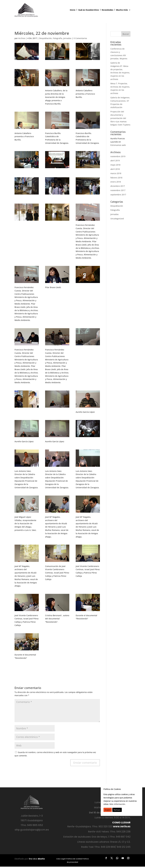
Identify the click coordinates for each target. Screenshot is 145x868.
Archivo (22, 38)
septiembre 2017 (118, 195)
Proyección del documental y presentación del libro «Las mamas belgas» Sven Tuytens (120, 118)
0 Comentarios (80, 38)
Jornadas (67, 38)
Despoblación (45, 38)
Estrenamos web (118, 145)
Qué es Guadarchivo (89, 10)
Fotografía (57, 38)
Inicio (73, 10)
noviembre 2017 (118, 190)
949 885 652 (35, 825)
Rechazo (117, 810)
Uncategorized (117, 219)
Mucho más (122, 10)
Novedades (108, 10)
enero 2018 (116, 182)
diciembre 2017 (118, 186)
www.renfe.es (122, 826)
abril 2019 (115, 161)
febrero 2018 (116, 178)
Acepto (108, 810)
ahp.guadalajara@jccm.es (32, 830)
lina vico (37, 859)
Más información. (118, 804)
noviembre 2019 (118, 156)
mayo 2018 (115, 165)
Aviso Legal (61, 859)
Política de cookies (74, 859)
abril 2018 (115, 169)
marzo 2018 (116, 173)
